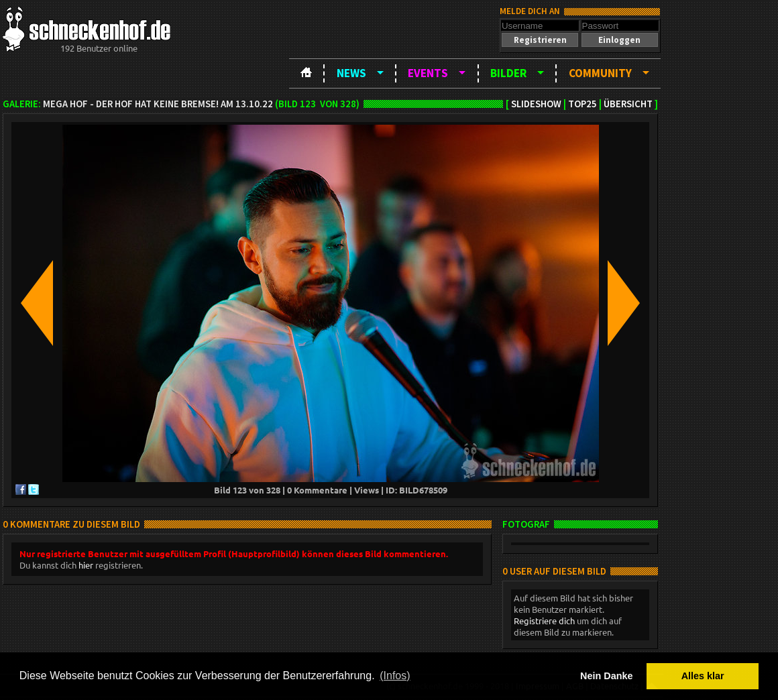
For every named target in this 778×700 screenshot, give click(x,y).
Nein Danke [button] (606, 676)
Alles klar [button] (703, 676)
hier (86, 565)
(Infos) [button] (395, 676)
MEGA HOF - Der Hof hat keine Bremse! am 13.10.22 (158, 104)
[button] (540, 40)
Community (600, 73)
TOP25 (582, 104)
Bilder (508, 73)
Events (428, 73)
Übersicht (628, 104)
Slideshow (536, 104)
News (351, 73)
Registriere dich (544, 621)
